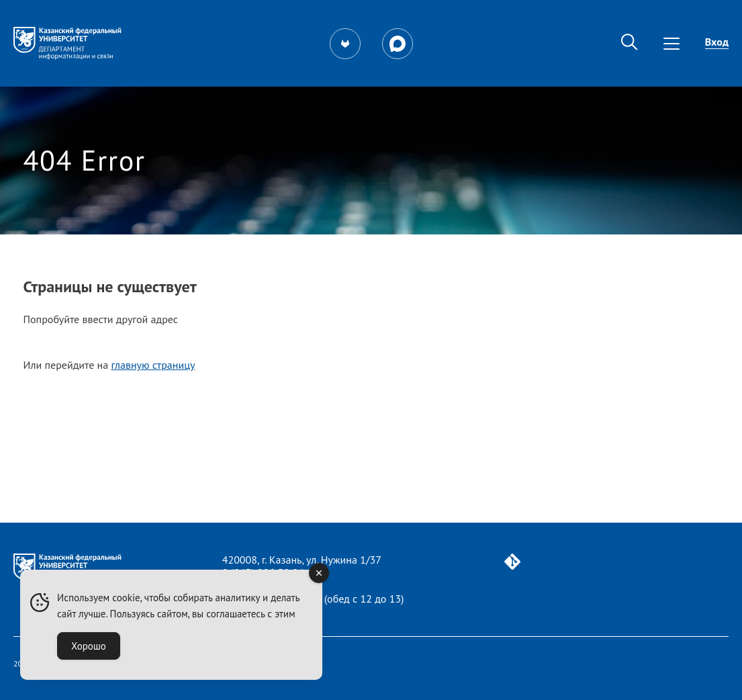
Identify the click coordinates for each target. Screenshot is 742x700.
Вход (717, 42)
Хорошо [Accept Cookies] (89, 646)
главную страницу (153, 365)
